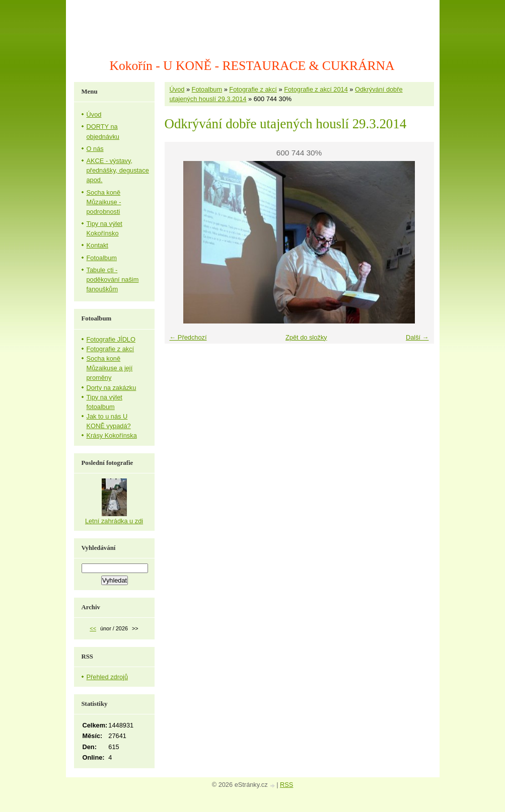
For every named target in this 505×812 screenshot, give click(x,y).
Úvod (177, 89)
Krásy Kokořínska (112, 435)
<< (93, 628)
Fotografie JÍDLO (111, 339)
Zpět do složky (306, 337)
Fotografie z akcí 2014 (316, 89)
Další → (417, 337)
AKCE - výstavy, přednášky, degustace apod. (118, 170)
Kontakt (97, 245)
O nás (95, 149)
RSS (286, 785)
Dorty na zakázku (112, 388)
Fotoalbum (207, 89)
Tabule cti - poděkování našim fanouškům (113, 279)
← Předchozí (188, 337)
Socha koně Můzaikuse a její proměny (110, 368)
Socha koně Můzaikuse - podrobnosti (104, 202)
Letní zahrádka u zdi (114, 521)
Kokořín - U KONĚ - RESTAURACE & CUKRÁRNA (252, 66)
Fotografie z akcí (253, 89)
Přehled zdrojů (107, 677)
